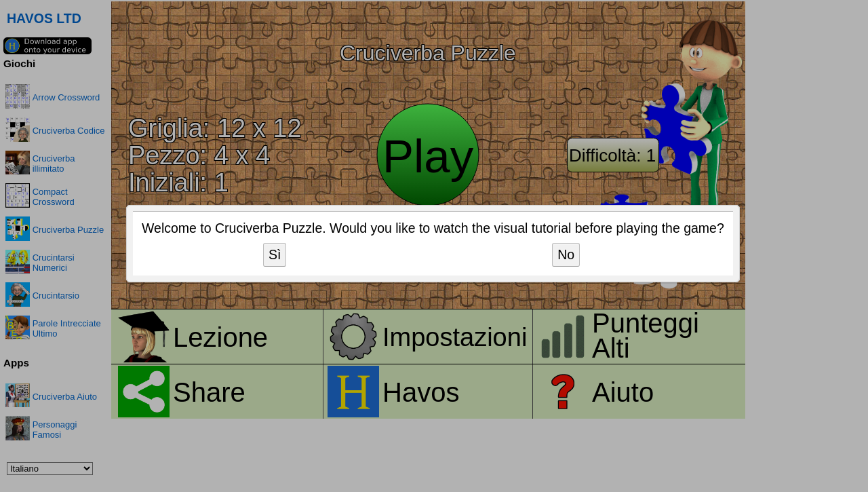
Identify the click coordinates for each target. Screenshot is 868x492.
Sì (275, 254)
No (566, 254)
